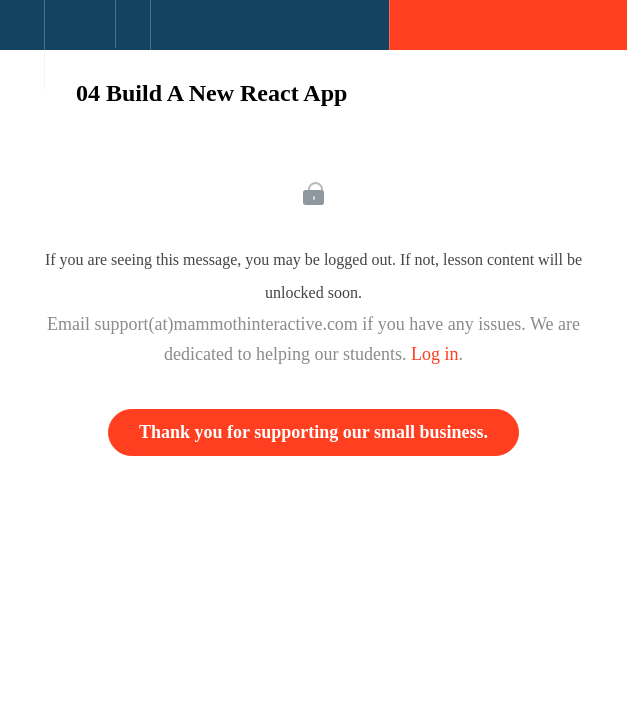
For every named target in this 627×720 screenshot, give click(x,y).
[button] (22, 35)
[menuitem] (79, 45)
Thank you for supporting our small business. (313, 432)
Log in (435, 354)
